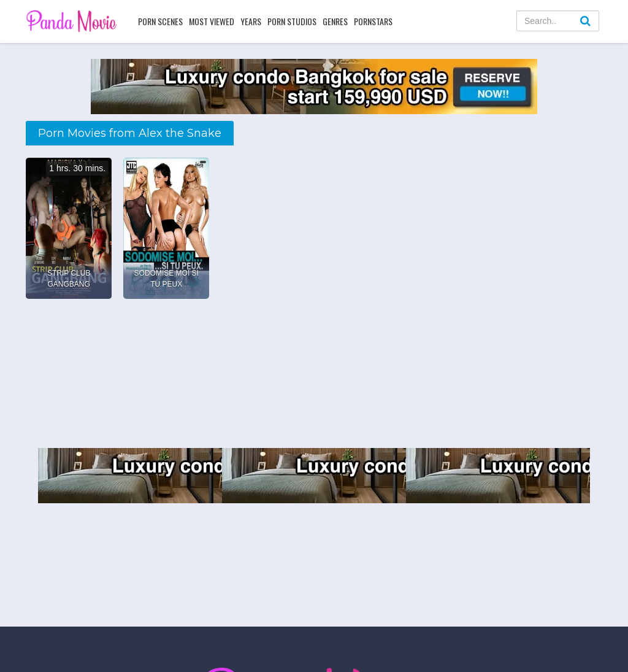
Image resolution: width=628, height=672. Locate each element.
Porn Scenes (160, 21)
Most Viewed (212, 21)
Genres (335, 21)
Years (251, 21)
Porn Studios (292, 21)
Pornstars (373, 21)
